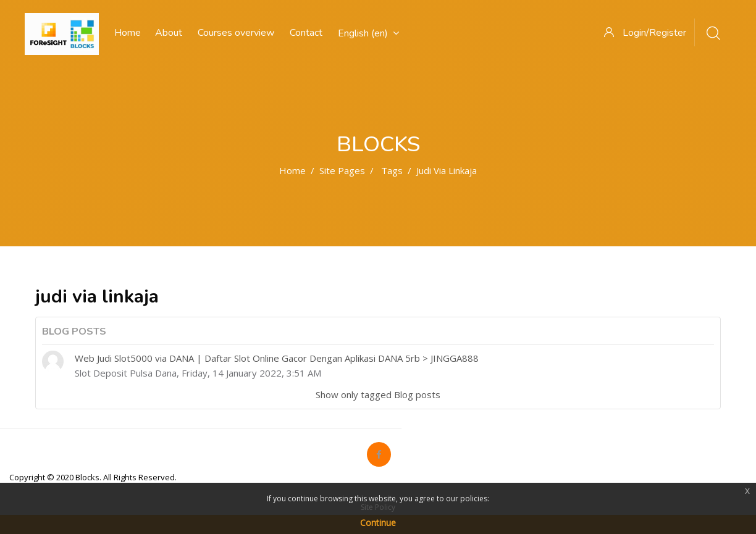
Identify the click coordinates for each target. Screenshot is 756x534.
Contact (306, 33)
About (169, 33)
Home (292, 170)
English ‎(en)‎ (368, 33)
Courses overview (236, 33)
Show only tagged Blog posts (378, 394)
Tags (392, 170)
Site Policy (378, 507)
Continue (378, 523)
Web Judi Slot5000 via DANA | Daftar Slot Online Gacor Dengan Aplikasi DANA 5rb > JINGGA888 (277, 358)
